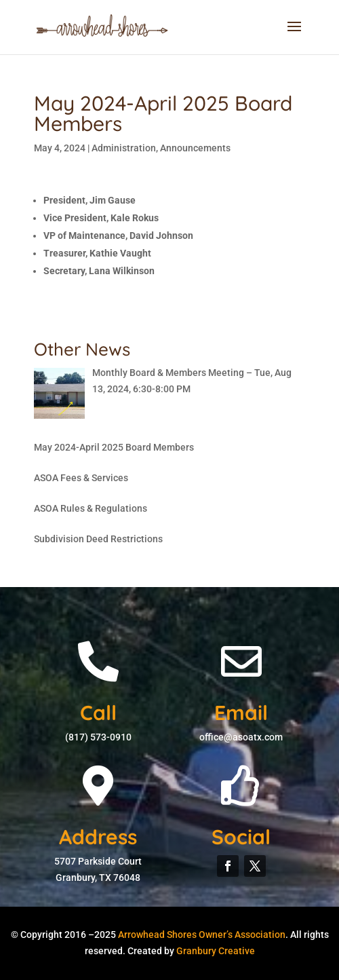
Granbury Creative (216, 951)
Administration (124, 148)
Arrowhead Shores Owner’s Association (202, 935)
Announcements (195, 148)
